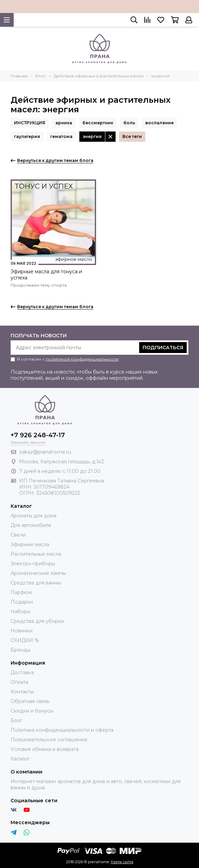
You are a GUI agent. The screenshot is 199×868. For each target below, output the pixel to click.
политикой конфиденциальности (82, 359)
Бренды (21, 650)
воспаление (160, 123)
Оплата (19, 682)
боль (129, 123)
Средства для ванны (36, 583)
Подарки (22, 602)
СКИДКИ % (25, 640)
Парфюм (21, 592)
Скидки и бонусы (32, 711)
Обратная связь (30, 701)
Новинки (22, 631)
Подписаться (163, 348)
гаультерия (27, 136)
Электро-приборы (33, 564)
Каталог (20, 759)
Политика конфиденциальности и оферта (62, 730)
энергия (92, 136)
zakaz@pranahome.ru (45, 452)
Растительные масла (36, 554)
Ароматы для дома (34, 516)
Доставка (22, 672)
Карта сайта (122, 862)
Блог (16, 720)
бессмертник (98, 123)
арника (64, 123)
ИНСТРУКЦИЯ (30, 123)
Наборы (21, 612)
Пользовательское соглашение (49, 740)
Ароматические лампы (38, 573)
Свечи (18, 535)
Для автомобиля (31, 525)
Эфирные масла (30, 544)
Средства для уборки (37, 621)
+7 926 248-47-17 (38, 435)
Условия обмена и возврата (45, 749)
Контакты (22, 692)
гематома (61, 136)
